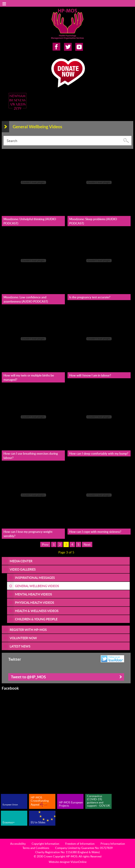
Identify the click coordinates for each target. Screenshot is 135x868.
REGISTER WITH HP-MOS (28, 630)
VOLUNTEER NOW (23, 638)
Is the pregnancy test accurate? (90, 297)
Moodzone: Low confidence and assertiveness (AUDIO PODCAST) (26, 299)
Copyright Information (45, 844)
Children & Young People (36, 619)
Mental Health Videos (33, 594)
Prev (45, 544)
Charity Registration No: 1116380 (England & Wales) (67, 852)
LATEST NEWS (20, 646)
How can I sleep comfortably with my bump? (99, 453)
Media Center (21, 561)
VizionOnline (78, 862)
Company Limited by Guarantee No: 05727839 (84, 848)
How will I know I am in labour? (90, 375)
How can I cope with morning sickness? (95, 532)
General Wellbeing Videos (37, 586)
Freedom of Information (80, 844)
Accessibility (18, 844)
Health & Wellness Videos (37, 611)
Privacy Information (113, 844)
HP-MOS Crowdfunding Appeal (40, 801)
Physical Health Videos (35, 602)
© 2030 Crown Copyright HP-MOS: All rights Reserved (68, 856)
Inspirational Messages (35, 578)
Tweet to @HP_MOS (28, 677)
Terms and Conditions (36, 848)
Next (87, 544)
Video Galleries (23, 569)
